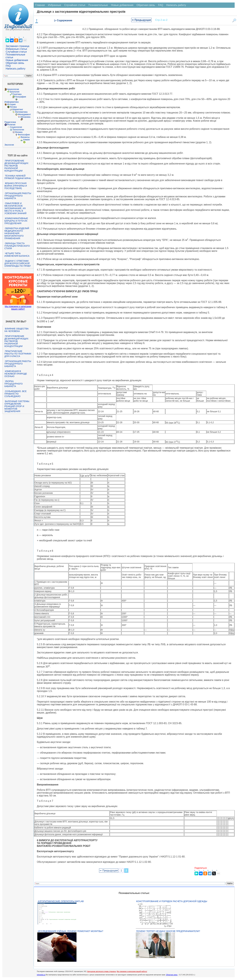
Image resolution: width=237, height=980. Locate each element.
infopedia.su (41, 975)
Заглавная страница (17, 46)
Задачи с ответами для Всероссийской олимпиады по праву (18, 263)
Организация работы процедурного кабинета (18, 196)
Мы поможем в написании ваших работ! (18, 308)
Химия (26, 140)
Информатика (11, 102)
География (21, 97)
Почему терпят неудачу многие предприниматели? (168, 931)
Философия (24, 135)
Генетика (17, 94)
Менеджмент (24, 114)
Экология (9, 145)
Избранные (55, 5)
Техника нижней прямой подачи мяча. (18, 177)
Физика (19, 132)
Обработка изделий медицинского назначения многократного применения (17, 233)
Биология (14, 92)
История (11, 104)
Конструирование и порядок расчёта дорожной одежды (172, 901)
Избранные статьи (16, 49)
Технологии (18, 130)
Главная (40, 5)
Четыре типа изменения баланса (17, 255)
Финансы (25, 137)
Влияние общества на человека (16, 330)
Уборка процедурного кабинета (13, 384)
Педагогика (10, 122)
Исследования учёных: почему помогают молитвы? (70, 931)
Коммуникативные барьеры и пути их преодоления (16, 221)
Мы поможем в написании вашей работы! (132, 971)
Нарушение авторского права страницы (101, 971)
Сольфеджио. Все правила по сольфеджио (15, 394)
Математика (21, 112)
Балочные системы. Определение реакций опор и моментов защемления (17, 406)
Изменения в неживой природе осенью (16, 374)
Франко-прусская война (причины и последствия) (16, 186)
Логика (13, 107)
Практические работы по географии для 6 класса (18, 354)
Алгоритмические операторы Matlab (61, 901)
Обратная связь (15, 63)
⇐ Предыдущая (141, 20)
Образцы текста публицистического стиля (17, 246)
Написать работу (16, 69)
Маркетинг (18, 109)
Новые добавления (17, 60)
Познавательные (98, 5)
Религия (11, 125)
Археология (13, 89)
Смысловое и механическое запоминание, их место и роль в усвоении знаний (15, 208)
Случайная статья (16, 52)
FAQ (8, 66)
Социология (16, 127)
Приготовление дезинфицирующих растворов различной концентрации (16, 166)
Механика (25, 117)
